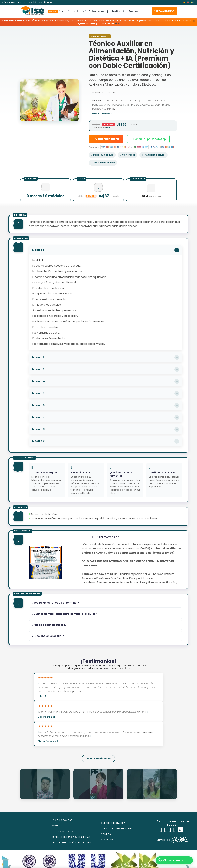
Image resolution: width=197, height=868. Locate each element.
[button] (174, 860)
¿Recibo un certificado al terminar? (56, 603)
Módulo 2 (38, 357)
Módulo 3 (38, 369)
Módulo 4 (38, 381)
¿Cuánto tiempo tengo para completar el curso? (65, 614)
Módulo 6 (38, 405)
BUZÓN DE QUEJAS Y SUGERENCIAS (71, 837)
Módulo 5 (38, 393)
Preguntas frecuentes (14, 2)
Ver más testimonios (98, 759)
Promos (135, 11)
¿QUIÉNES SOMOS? (62, 820)
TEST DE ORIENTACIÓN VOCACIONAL (72, 843)
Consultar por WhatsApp (148, 139)
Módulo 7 (38, 417)
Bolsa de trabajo (101, 11)
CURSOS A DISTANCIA (113, 823)
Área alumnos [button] (164, 11)
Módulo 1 (38, 250)
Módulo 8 (38, 429)
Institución (81, 11)
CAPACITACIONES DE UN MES (117, 829)
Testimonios (121, 11)
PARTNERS (57, 826)
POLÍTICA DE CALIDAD (64, 831)
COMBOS (106, 834)
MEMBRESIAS (108, 840)
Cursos (65, 11)
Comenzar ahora (106, 139)
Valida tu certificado (40, 2)
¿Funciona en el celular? (48, 636)
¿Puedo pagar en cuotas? (49, 625)
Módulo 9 (38, 441)
